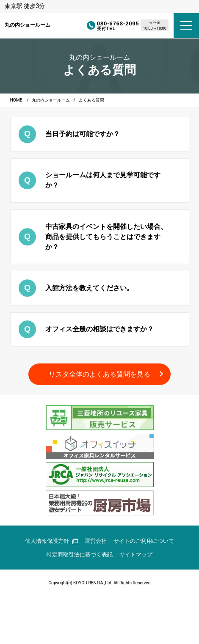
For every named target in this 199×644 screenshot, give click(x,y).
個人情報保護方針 (51, 541)
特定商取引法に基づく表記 (80, 555)
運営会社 (96, 541)
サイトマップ (136, 555)
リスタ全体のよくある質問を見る (99, 374)
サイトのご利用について (144, 541)
